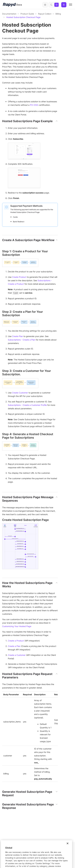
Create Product (19, 277)
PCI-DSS (34, 105)
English (45, 5)
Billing (58, 14)
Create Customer (20, 393)
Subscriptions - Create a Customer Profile (27, 405)
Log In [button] (64, 5)
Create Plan (17, 336)
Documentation (9, 14)
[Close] (68, 851)
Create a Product (16, 641)
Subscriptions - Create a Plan (22, 340)
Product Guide (27, 14)
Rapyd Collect (45, 14)
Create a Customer (17, 655)
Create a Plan (14, 646)
